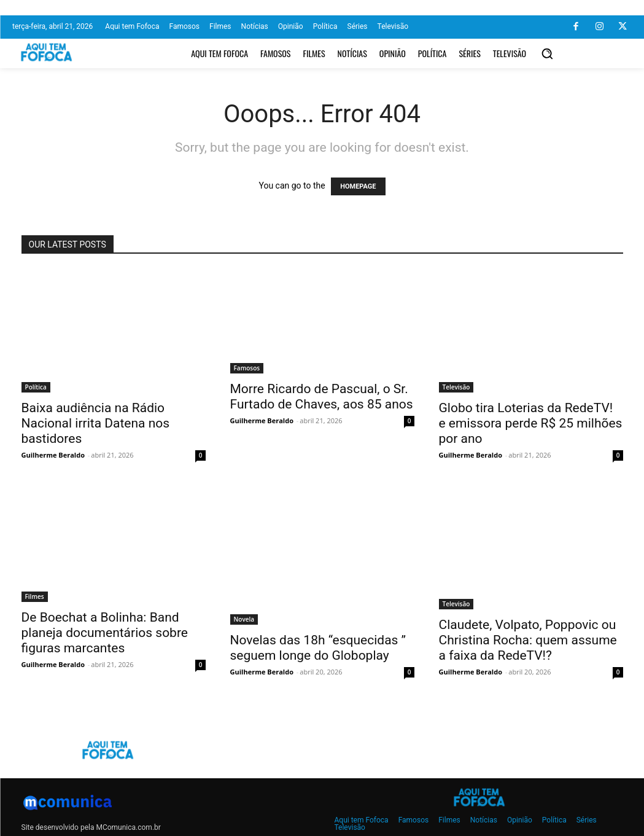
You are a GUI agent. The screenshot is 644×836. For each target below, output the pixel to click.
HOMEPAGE (358, 186)
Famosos (247, 368)
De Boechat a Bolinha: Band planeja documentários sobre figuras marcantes (105, 633)
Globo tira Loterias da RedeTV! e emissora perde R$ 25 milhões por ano (531, 423)
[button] (547, 53)
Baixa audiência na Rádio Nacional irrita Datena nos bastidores (96, 423)
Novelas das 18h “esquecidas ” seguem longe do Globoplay (318, 648)
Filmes (35, 596)
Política (36, 387)
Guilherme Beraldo (53, 455)
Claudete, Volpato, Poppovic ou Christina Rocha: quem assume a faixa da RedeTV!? (528, 640)
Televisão (456, 387)
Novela (244, 619)
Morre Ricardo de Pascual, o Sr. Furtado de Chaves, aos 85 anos (322, 397)
